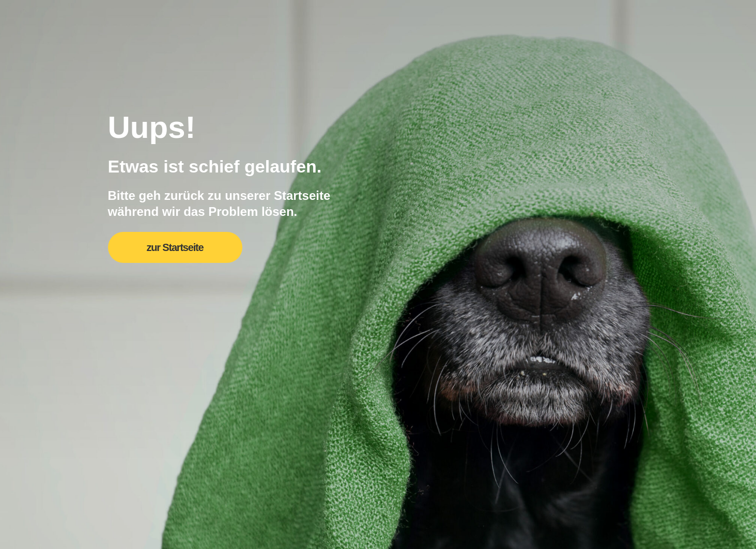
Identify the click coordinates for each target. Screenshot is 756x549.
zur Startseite (175, 247)
